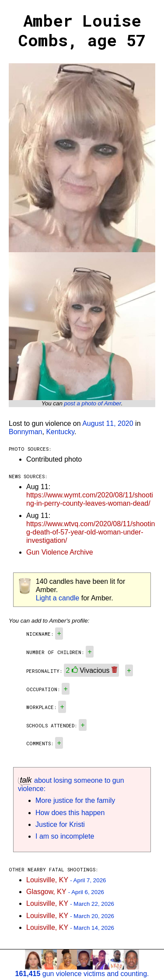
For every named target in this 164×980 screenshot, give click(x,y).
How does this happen (70, 813)
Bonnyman (26, 432)
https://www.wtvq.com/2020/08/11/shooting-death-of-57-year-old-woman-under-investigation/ (91, 532)
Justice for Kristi (60, 824)
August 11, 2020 (108, 423)
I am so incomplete (65, 836)
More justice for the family (75, 800)
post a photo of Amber (93, 403)
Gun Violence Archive (60, 552)
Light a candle (58, 598)
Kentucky (60, 432)
